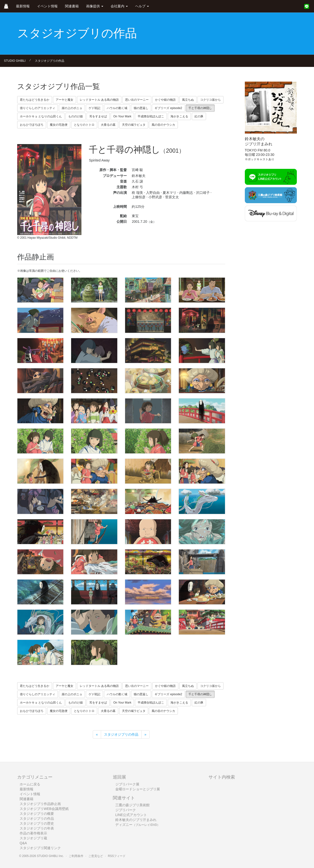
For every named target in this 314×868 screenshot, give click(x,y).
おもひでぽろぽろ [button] (32, 125)
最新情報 (23, 6)
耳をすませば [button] (98, 116)
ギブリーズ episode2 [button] (168, 108)
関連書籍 (72, 6)
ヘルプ (142, 6)
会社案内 (119, 6)
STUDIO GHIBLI (15, 61)
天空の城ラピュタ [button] (134, 125)
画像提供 (95, 6)
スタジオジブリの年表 (37, 828)
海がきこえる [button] (179, 116)
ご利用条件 (76, 856)
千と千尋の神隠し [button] (200, 108)
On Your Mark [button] (122, 116)
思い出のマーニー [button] (137, 100)
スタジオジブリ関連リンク (40, 848)
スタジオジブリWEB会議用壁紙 (44, 809)
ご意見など (96, 856)
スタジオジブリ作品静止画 (40, 804)
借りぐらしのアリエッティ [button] (38, 108)
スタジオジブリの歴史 (37, 823)
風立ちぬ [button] (188, 100)
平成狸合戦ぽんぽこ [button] (151, 116)
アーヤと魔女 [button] (65, 100)
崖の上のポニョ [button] (72, 108)
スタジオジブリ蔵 (33, 838)
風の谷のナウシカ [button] (163, 125)
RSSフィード (117, 856)
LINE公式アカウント (131, 815)
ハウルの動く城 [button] (117, 108)
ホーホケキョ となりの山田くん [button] (41, 116)
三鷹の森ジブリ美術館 (132, 805)
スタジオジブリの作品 (50, 61)
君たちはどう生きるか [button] (35, 100)
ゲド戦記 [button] (94, 108)
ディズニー (138, 825)
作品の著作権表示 (33, 833)
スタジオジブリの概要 (37, 814)
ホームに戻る (30, 784)
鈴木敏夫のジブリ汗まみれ (136, 820)
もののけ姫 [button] (76, 116)
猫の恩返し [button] (141, 108)
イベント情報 (47, 6)
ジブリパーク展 (127, 784)
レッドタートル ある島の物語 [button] (99, 100)
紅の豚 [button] (199, 116)
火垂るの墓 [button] (108, 125)
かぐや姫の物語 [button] (165, 100)
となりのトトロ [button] (84, 125)
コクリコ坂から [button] (210, 100)
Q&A (23, 843)
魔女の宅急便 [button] (59, 125)
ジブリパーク (126, 810)
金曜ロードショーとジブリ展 (138, 789)
